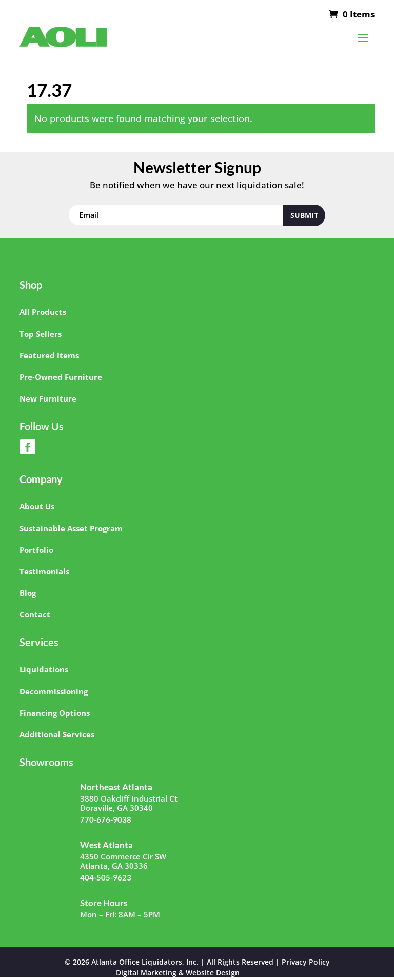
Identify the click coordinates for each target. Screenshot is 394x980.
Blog (28, 593)
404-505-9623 (106, 877)
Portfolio (36, 550)
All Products (43, 312)
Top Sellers (41, 334)
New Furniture (48, 398)
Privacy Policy (306, 962)
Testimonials (44, 571)
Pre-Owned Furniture (61, 377)
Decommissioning (54, 691)
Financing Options (55, 713)
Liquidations (44, 669)
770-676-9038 (106, 819)
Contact (35, 614)
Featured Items (49, 355)
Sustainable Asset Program (71, 528)
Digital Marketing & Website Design (178, 973)
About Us (37, 506)
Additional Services (57, 734)
